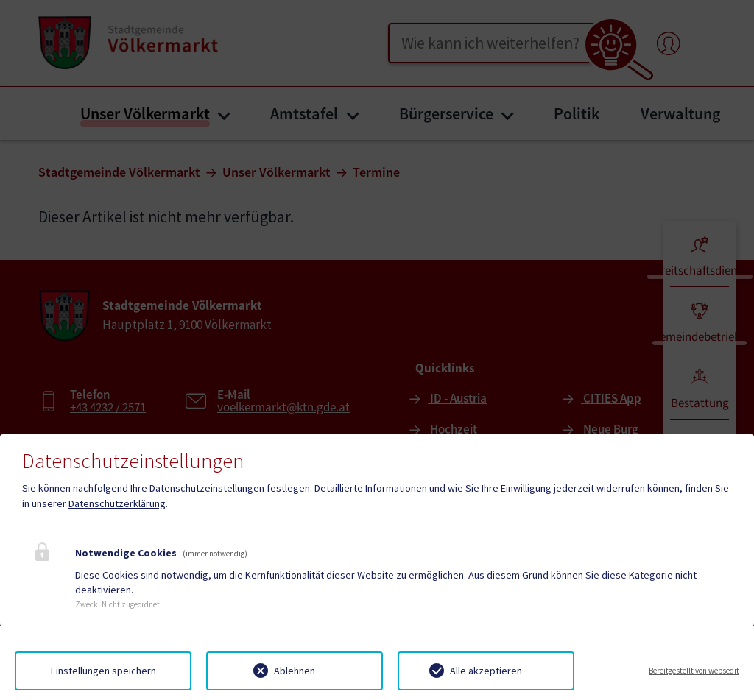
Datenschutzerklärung (117, 503)
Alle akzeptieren (486, 671)
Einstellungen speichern (103, 671)
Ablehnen (295, 671)
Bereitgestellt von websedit (694, 671)
